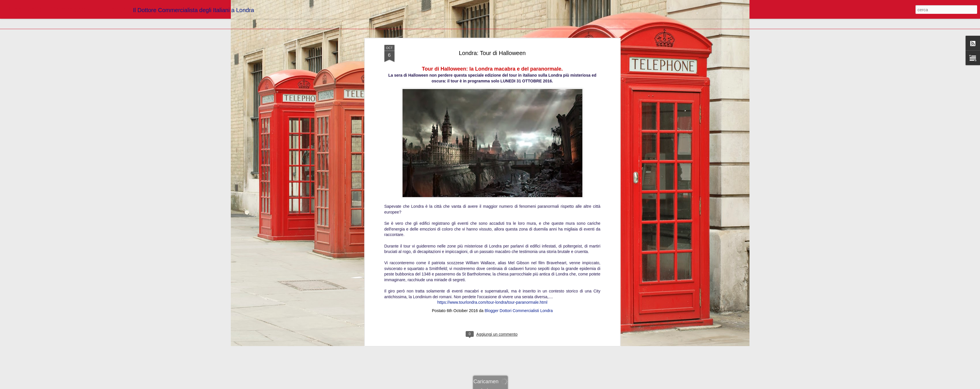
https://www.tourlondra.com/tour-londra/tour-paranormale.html (492, 119)
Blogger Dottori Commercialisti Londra (519, 127)
